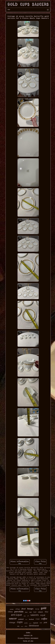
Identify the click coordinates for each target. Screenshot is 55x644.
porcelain (19, 612)
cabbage (18, 609)
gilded (22, 626)
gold (44, 608)
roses (26, 619)
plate (26, 626)
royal (43, 615)
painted (21, 619)
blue (46, 612)
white (25, 616)
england (35, 623)
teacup (37, 609)
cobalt (41, 612)
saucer (13, 618)
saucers (35, 615)
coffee (44, 619)
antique (16, 615)
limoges (30, 609)
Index (28, 633)
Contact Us (28, 635)
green (30, 623)
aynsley (26, 623)
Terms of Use (28, 641)
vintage (12, 622)
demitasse (34, 625)
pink (45, 622)
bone (26, 612)
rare (30, 612)
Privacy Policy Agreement (28, 638)
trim (18, 626)
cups (20, 622)
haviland (31, 619)
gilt (28, 616)
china (10, 612)
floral (24, 609)
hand (35, 612)
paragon (12, 609)
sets (41, 623)
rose (38, 619)
